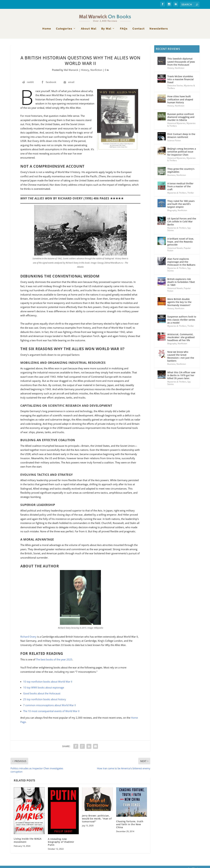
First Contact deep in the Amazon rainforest (181, 138)
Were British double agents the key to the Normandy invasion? (179, 304)
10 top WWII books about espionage (44, 690)
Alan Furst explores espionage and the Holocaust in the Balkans (181, 264)
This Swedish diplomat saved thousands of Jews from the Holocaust (181, 64)
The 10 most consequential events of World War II (51, 713)
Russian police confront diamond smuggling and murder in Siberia (181, 119)
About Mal (89, 31)
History (85, 72)
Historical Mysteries (176, 126)
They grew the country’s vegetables (181, 173)
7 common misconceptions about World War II (49, 707)
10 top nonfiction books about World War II (48, 684)
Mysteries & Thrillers (177, 195)
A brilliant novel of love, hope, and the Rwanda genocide (181, 244)
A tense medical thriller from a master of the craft (180, 189)
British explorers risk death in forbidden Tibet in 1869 (181, 284)
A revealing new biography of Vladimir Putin (61, 844)
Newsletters (159, 31)
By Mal (106, 31)
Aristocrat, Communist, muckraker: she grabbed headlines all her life (181, 339)
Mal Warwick (71, 72)
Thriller (191, 195)
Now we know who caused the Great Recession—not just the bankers (181, 358)
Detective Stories (175, 88)
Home (47, 31)
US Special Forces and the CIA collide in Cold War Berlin (182, 224)
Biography (172, 212)
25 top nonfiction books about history (45, 701)
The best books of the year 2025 (54, 662)
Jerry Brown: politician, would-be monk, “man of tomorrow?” (97, 821)
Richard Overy (28, 639)
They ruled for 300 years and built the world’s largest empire (181, 206)
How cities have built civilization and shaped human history (180, 102)
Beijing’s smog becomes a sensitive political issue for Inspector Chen (182, 154)
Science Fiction (174, 143)
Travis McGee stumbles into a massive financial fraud (180, 81)
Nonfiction (96, 72)
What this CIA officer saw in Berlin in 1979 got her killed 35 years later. (181, 378)
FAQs (124, 31)
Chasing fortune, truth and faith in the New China (130, 826)
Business (171, 177)
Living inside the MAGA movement (28, 842)
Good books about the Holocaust (42, 695)
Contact (138, 31)
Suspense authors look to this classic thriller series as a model (182, 322)
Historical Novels (175, 250)
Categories (64, 31)
